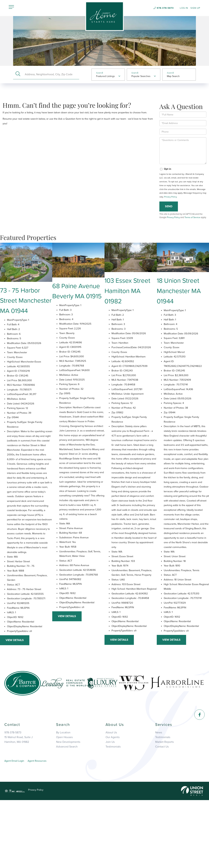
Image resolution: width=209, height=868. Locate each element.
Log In (184, 8)
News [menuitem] (159, 799)
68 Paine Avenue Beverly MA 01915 (78, 311)
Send (169, 216)
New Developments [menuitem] (68, 809)
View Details (15, 706)
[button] (18, 75)
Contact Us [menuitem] (162, 814)
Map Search (173, 77)
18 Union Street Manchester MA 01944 (181, 306)
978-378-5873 (165, 8)
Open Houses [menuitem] (64, 804)
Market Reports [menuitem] (164, 809)
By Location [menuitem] (63, 799)
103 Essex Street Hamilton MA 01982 (130, 306)
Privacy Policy (170, 206)
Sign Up (195, 8)
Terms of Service (193, 227)
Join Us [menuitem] (110, 809)
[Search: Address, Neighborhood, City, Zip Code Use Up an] (51, 75)
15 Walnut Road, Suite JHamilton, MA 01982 (19, 806)
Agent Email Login (16, 828)
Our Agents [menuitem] (113, 804)
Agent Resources (41, 828)
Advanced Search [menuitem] (67, 814)
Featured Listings (105, 77)
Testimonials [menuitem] (113, 814)
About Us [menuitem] (111, 799)
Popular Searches (141, 77)
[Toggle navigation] (11, 8)
